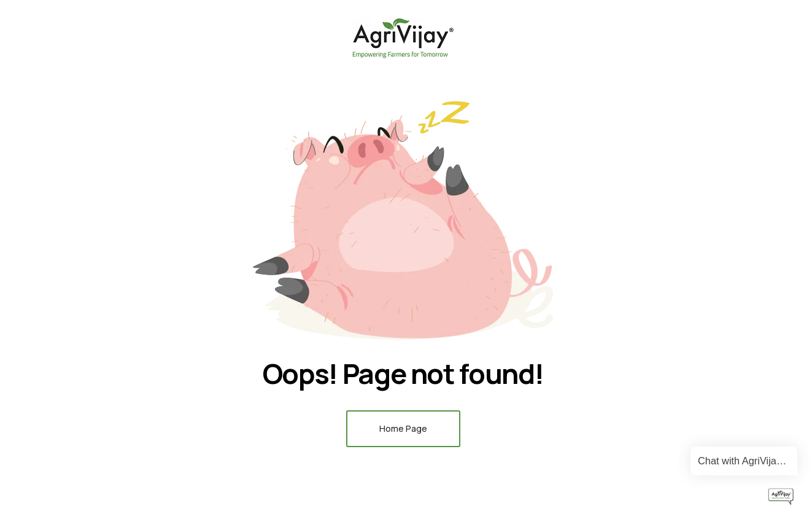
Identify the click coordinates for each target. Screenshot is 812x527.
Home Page (403, 428)
